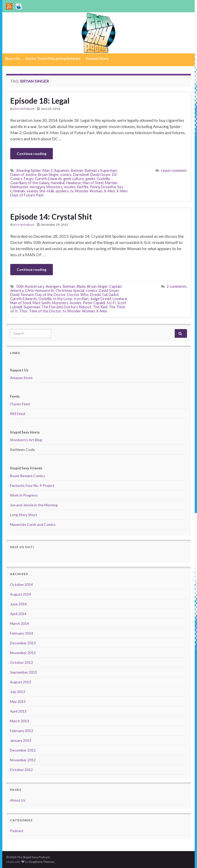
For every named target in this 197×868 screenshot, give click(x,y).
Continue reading (32, 154)
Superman (32, 307)
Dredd (95, 295)
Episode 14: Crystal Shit (51, 216)
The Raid (100, 307)
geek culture (74, 179)
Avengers (53, 286)
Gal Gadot (110, 295)
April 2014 (18, 614)
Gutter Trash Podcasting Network (53, 58)
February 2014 (22, 633)
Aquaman (62, 170)
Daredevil (81, 175)
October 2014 (21, 584)
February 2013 (22, 731)
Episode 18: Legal (40, 101)
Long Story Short (24, 515)
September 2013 (23, 672)
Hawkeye (74, 183)
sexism (32, 191)
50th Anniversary (30, 286)
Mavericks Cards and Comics (33, 524)
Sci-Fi (111, 303)
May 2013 (18, 701)
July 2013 (18, 692)
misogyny (37, 187)
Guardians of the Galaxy (30, 183)
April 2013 (18, 711)
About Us (12, 58)
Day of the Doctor (51, 295)
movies (70, 187)
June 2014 (18, 604)
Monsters (55, 187)
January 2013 (21, 740)
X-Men (109, 191)
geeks (90, 179)
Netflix (83, 187)
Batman (77, 170)
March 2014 (19, 623)
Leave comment (174, 170)
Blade (81, 286)
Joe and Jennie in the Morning (34, 505)
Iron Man (81, 299)
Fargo (29, 179)
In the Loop (63, 299)
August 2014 (21, 594)
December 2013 (23, 643)
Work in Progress (24, 495)
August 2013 (21, 682)
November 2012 (23, 760)
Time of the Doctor (45, 311)
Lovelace (120, 299)
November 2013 (23, 653)
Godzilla (103, 179)
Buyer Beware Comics (28, 476)
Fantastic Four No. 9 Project (32, 485)
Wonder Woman (89, 191)
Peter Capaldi (94, 303)
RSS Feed (18, 414)
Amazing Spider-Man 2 (34, 170)
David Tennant (22, 295)
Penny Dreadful (103, 187)
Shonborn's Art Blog (26, 440)
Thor (23, 311)
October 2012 (21, 770)
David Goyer (100, 175)
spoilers (62, 191)
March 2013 (19, 721)
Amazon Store (97, 58)
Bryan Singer (48, 175)
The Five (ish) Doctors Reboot (66, 307)
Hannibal (58, 183)
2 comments (177, 286)
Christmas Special (70, 290)
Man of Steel (93, 183)
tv (72, 191)
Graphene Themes (42, 862)
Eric (17, 109)
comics (66, 175)
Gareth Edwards (48, 179)
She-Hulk (47, 191)
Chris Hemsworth (40, 290)
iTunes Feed (20, 404)
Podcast (29, 109)
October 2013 (21, 662)
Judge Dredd (101, 299)
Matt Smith (42, 303)
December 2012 (23, 750)
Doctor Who (78, 295)
